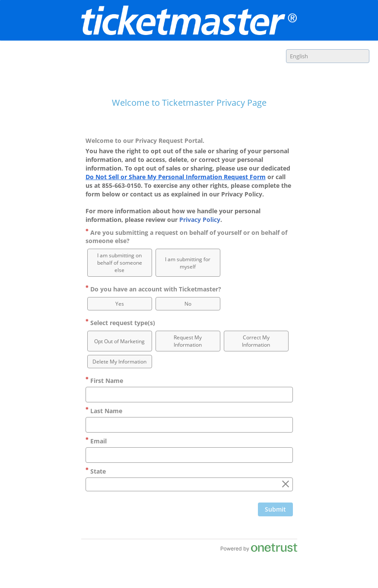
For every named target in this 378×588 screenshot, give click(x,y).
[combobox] (328, 56)
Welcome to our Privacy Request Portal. (145, 141)
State (96, 471)
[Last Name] (189, 425)
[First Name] (189, 395)
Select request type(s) (120, 323)
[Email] (189, 455)
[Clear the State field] (286, 484)
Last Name (104, 411)
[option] (120, 263)
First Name (104, 381)
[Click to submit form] (275, 509)
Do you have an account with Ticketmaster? (153, 289)
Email (96, 441)
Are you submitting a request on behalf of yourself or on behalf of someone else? (186, 237)
